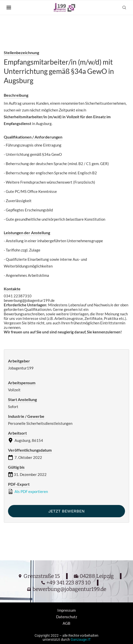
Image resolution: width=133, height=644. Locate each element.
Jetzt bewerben (66, 511)
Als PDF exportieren (28, 491)
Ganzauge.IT (81, 639)
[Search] (124, 8)
